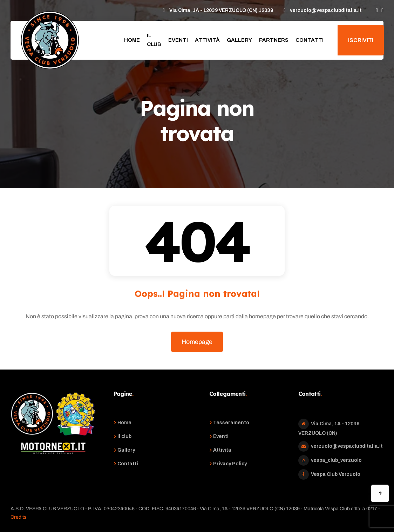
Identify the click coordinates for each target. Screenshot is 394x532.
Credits (18, 517)
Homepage (197, 342)
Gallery (239, 40)
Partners (274, 40)
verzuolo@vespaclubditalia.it (347, 446)
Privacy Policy (230, 464)
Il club (154, 40)
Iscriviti (361, 40)
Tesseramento (231, 423)
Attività (207, 40)
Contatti (310, 40)
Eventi (178, 40)
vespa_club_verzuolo (336, 460)
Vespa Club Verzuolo (336, 474)
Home (132, 40)
